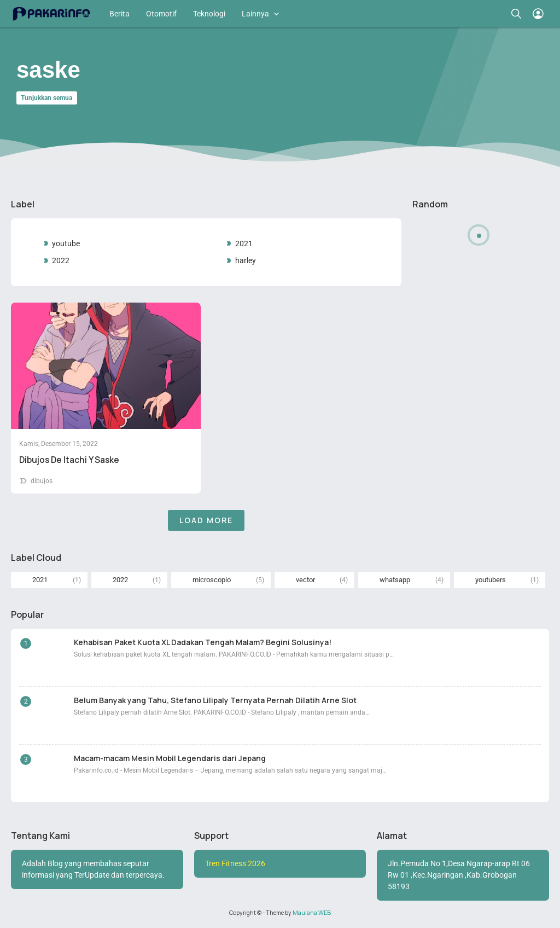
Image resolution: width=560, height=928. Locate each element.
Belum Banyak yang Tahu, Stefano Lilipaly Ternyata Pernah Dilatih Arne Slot (215, 700)
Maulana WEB (312, 913)
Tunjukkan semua (46, 98)
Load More (206, 520)
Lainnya (255, 14)
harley (246, 260)
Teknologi (209, 14)
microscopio (212, 580)
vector (305, 580)
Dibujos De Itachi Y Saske (69, 460)
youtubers (491, 580)
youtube (66, 243)
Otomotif (161, 14)
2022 (61, 260)
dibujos (42, 481)
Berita (119, 14)
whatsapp (395, 580)
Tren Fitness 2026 (235, 863)
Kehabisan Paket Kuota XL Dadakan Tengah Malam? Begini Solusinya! (203, 642)
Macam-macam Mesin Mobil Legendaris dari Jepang (170, 758)
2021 (244, 243)
